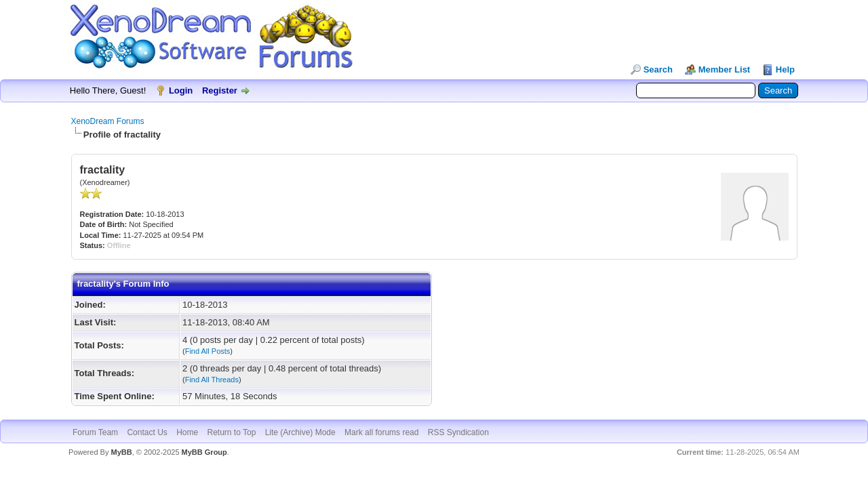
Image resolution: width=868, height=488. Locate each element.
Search (658, 69)
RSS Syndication (458, 432)
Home (187, 432)
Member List (725, 69)
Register (220, 90)
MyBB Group (204, 452)
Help (785, 69)
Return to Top (232, 432)
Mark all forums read (381, 432)
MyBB (121, 452)
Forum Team (95, 432)
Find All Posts (208, 351)
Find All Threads (212, 380)
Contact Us (147, 432)
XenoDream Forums (108, 121)
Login (181, 90)
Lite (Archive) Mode (300, 432)
